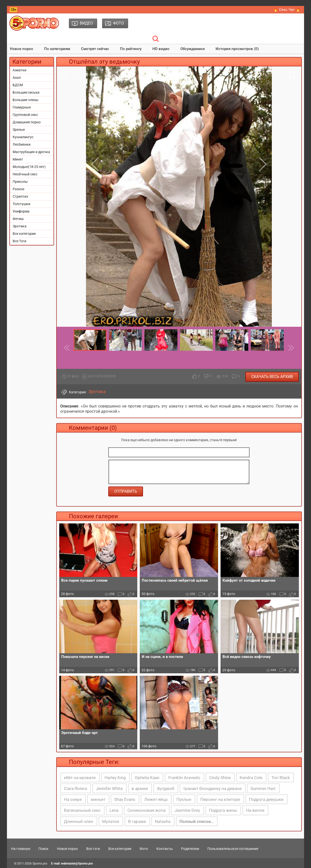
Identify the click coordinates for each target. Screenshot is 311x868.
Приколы (20, 182)
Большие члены (26, 100)
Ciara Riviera (75, 788)
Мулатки (111, 821)
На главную (21, 849)
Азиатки (19, 70)
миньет (98, 799)
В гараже (137, 821)
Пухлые (184, 799)
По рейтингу (131, 49)
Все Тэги (19, 241)
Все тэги (93, 849)
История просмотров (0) (237, 49)
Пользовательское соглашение (233, 849)
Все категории (24, 234)
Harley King (115, 778)
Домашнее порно (27, 122)
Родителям (190, 849)
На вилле (255, 810)
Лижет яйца (156, 799)
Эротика (20, 226)
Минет (18, 159)
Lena (114, 810)
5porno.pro (40, 864)
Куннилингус (23, 137)
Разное (18, 189)
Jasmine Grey (187, 810)
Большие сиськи (26, 92)
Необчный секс (25, 174)
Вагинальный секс (82, 810)
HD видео (161, 49)
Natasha (163, 821)
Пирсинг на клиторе (220, 799)
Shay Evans (125, 799)
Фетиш (18, 219)
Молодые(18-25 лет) (29, 167)
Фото (144, 849)
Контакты (165, 849)
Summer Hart (263, 788)
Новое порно (22, 49)
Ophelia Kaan (147, 778)
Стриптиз (20, 196)
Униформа (21, 211)
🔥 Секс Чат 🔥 (287, 10)
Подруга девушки (266, 799)
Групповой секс (25, 115)
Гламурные (22, 107)
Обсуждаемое (193, 49)
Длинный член (79, 821)
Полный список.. (197, 821)
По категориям (57, 49)
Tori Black (281, 778)
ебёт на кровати (80, 778)
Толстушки (21, 204)
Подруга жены (223, 810)
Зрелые (19, 130)
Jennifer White (109, 788)
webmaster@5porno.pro (77, 864)
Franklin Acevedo (184, 778)
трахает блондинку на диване (212, 788)
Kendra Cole (251, 778)
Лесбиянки (22, 144)
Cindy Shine (220, 778)
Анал (17, 78)
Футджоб (166, 788)
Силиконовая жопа (146, 810)
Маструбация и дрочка (31, 152)
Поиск (43, 849)
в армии (140, 788)
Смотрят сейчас (95, 49)
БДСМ (18, 85)
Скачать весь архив (272, 377)
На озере (73, 799)
